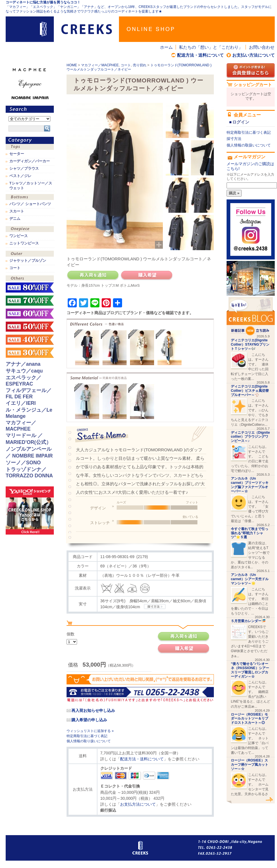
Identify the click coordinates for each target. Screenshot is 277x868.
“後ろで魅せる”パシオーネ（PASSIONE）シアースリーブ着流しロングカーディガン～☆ (250, 670)
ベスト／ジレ (20, 176)
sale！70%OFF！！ (30, 301)
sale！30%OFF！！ (30, 353)
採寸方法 (234, 139)
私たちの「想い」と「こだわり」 (211, 47)
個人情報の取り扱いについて (89, 741)
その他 (30, 279)
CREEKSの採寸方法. (155, 607)
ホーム (166, 47)
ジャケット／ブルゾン (28, 261)
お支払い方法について (253, 55)
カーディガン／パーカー (30, 161)
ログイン (241, 122)
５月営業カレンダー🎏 (248, 621)
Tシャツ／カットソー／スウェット (31, 186)
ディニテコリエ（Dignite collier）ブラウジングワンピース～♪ (250, 437)
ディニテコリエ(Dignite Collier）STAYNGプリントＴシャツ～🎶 (250, 344)
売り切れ (140, 65)
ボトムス (30, 198)
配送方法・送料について (200, 55)
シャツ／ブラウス (24, 169)
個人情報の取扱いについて (249, 145)
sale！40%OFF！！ (30, 340)
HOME (72, 65)
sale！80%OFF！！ (30, 288)
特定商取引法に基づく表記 (87, 736)
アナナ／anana (23, 364)
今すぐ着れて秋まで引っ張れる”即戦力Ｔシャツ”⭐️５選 (250, 533)
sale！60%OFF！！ (30, 314)
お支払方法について (138, 804)
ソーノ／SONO (23, 463)
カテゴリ (30, 140)
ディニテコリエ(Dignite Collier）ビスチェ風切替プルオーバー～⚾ (250, 391)
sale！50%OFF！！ (30, 327)
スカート (17, 211)
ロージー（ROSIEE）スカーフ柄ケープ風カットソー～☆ (250, 765)
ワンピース (30, 230)
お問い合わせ (262, 47)
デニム (15, 219)
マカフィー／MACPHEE (100, 65)
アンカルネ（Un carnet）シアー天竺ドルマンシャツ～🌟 (250, 579)
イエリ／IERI (21, 403)
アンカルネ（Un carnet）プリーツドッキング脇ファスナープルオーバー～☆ (250, 485)
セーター (17, 154)
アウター (30, 254)
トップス (30, 147)
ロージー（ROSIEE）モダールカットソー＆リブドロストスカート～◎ (250, 719)
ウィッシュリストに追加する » (90, 731)
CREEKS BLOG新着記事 (251, 316)
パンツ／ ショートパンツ (30, 204)
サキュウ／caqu (24, 371)
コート (126, 65)
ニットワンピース (24, 243)
